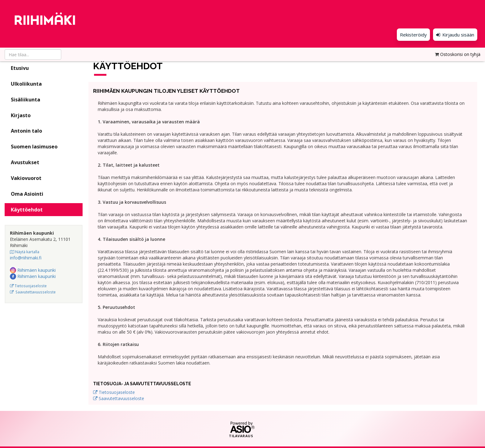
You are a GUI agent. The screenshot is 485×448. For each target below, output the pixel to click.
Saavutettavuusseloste (33, 292)
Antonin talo (26, 131)
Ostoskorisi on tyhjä (460, 49)
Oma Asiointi (27, 194)
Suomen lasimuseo (34, 147)
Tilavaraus (241, 436)
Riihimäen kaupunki (33, 270)
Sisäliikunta (26, 100)
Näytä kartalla (25, 252)
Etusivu (20, 68)
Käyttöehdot (27, 210)
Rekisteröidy (403, 34)
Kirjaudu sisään (451, 34)
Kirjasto (21, 115)
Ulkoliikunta (26, 84)
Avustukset (25, 162)
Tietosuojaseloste (28, 286)
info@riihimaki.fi (26, 258)
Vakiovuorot (26, 178)
